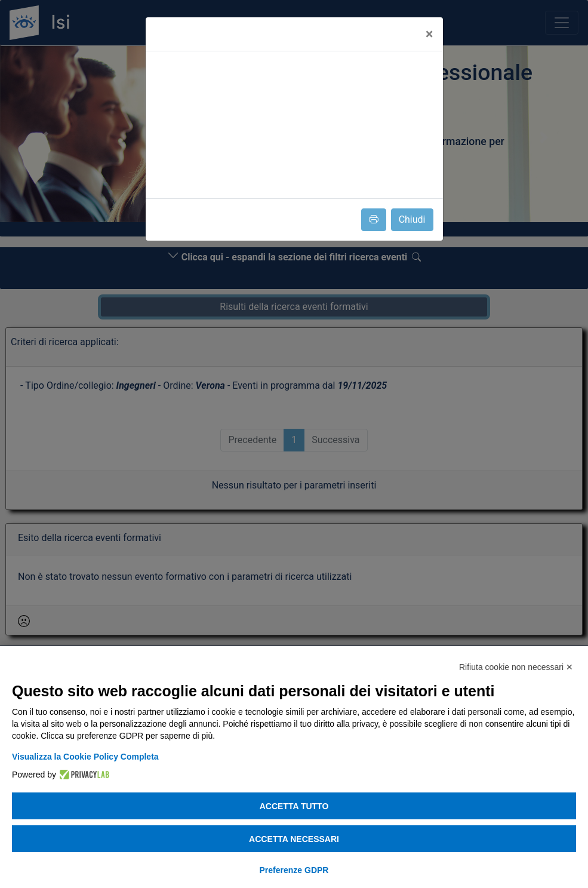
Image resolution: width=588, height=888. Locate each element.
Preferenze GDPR (294, 870)
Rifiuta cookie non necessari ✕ (516, 667)
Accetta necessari (294, 839)
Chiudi (412, 219)
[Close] (430, 34)
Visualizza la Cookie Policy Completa (85, 757)
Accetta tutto (294, 806)
